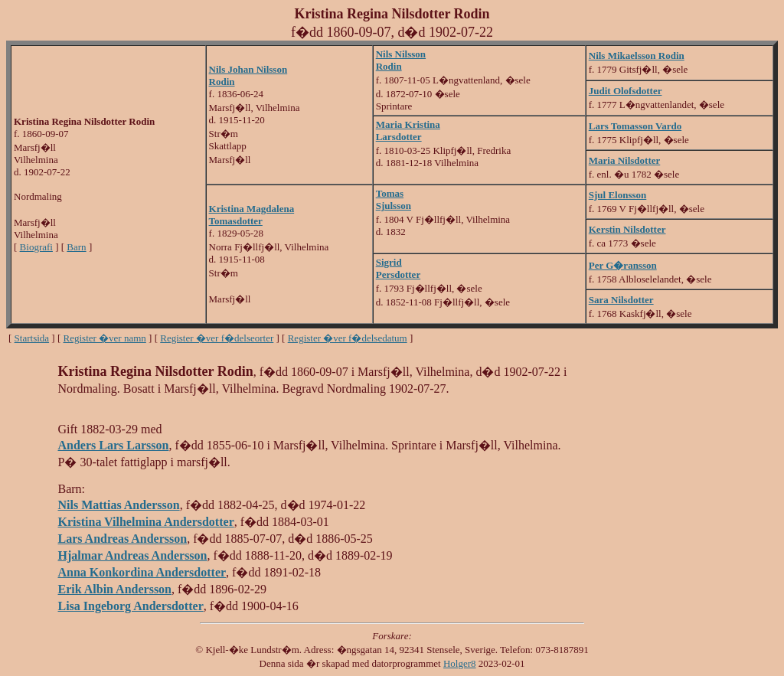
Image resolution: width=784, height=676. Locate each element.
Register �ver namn (105, 338)
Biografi (36, 247)
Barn (76, 247)
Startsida (32, 338)
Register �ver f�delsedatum (348, 338)
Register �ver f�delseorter (217, 338)
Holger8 (460, 663)
